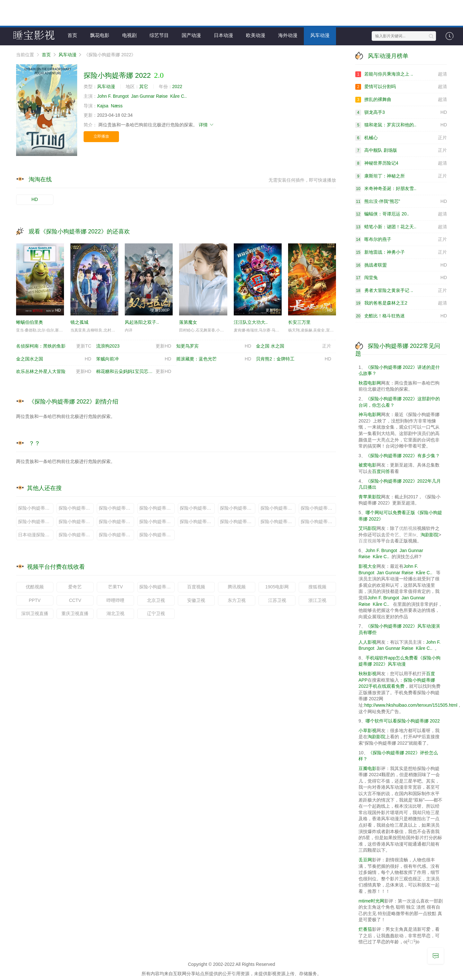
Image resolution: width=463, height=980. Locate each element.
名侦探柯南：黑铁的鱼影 (54, 346)
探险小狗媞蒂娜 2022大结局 (76, 521)
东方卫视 (237, 600)
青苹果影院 (370, 496)
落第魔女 (188, 322)
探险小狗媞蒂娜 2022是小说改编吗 (197, 521)
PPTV (35, 600)
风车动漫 (320, 35)
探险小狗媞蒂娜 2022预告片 (197, 508)
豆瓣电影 (368, 768)
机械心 (401, 138)
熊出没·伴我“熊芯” (401, 201)
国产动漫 (191, 35)
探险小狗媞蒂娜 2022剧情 (157, 521)
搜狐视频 (317, 586)
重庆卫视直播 (75, 613)
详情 (206, 124)
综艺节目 (159, 35)
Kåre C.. (178, 96)
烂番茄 (365, 929)
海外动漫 (288, 35)
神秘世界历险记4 (401, 163)
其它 (144, 86)
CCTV (75, 600)
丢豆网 (365, 859)
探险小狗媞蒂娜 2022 (157, 586)
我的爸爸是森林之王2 (401, 303)
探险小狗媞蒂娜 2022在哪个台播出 (318, 521)
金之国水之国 (54, 359)
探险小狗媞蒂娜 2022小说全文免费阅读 (157, 535)
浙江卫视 (317, 600)
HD (35, 199)
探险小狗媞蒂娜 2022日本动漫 (278, 508)
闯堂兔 (401, 278)
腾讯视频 (237, 586)
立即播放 (101, 136)
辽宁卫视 (156, 613)
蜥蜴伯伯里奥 (30, 322)
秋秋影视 (368, 673)
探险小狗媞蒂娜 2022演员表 (318, 508)
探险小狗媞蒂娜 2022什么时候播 (76, 508)
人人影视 (368, 642)
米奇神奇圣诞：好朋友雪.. (386, 188)
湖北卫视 (115, 613)
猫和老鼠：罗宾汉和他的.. (401, 125)
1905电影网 (277, 586)
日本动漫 (223, 35)
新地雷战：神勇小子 (401, 252)
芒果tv (410, 534)
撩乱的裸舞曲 (401, 99)
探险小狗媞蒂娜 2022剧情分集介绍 (278, 521)
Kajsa (103, 105)
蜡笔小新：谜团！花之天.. (401, 227)
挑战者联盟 (401, 265)
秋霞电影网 (370, 383)
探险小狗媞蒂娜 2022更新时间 (116, 535)
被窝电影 (368, 465)
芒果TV (115, 586)
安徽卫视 (196, 600)
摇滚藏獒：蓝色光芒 (214, 359)
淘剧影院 (430, 534)
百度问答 (381, 471)
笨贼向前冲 (134, 359)
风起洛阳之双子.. (142, 322)
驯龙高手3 (401, 112)
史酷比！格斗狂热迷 (401, 316)
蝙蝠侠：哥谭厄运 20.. (401, 214)
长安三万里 (299, 322)
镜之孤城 (79, 322)
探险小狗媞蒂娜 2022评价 (36, 521)
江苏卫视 (277, 600)
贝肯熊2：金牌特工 (294, 359)
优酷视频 (35, 586)
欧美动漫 (256, 35)
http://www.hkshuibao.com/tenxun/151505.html (411, 705)
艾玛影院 (368, 528)
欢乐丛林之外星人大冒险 (54, 372)
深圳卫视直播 (35, 613)
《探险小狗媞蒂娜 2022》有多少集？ (403, 455)
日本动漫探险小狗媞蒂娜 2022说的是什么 (36, 535)
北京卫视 (156, 600)
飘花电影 (100, 35)
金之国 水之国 (294, 346)
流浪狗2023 (134, 346)
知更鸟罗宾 (214, 346)
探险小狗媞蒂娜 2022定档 (238, 508)
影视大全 (368, 566)
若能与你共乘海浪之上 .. (401, 74)
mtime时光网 (371, 901)
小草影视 (368, 730)
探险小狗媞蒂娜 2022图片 (76, 535)
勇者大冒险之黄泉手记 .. (401, 290)
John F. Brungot (113, 96)
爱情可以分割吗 (401, 87)
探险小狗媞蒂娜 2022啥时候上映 (238, 521)
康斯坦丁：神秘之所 (401, 176)
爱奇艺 (75, 586)
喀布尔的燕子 (401, 240)
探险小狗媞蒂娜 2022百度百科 (157, 508)
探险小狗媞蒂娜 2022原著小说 (116, 508)
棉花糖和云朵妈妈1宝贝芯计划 (134, 372)
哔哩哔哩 (115, 600)
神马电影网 (370, 414)
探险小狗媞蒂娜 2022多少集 (116, 521)
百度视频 (196, 586)
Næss (117, 105)
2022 (177, 86)
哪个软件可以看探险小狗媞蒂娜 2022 (403, 721)
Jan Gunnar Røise (150, 96)
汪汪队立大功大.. (251, 322)
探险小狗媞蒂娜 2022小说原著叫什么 (36, 508)
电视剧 (129, 35)
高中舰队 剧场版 (401, 150)
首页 (72, 35)
